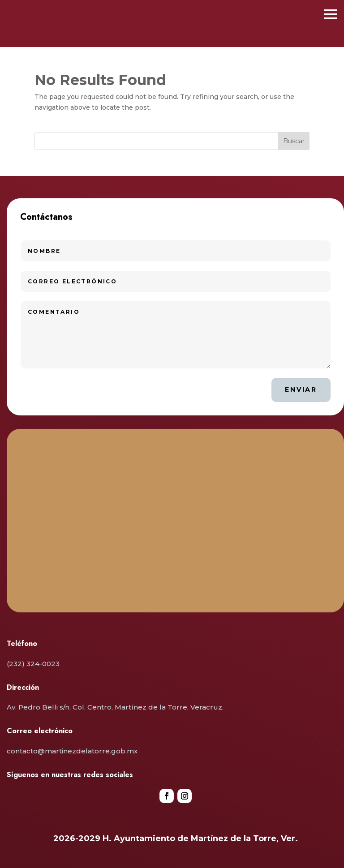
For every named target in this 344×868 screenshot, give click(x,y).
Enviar (301, 389)
